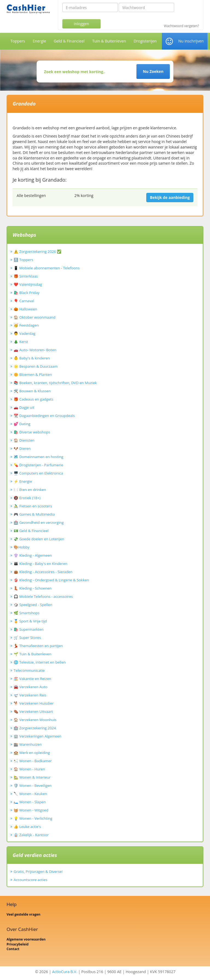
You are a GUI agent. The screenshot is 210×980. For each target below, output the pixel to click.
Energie (40, 41)
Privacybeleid (17, 944)
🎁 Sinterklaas (26, 276)
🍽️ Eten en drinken (30, 490)
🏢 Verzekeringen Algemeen (38, 736)
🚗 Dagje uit (24, 407)
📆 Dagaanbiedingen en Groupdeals (44, 416)
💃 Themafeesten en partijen (38, 646)
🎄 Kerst (21, 342)
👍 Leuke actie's (27, 827)
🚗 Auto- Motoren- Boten (35, 350)
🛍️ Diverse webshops (32, 432)
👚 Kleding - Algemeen (33, 555)
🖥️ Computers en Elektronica (38, 473)
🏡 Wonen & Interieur (32, 777)
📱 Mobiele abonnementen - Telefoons (47, 268)
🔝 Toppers (23, 260)
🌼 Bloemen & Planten (33, 375)
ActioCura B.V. (65, 972)
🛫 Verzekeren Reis (30, 695)
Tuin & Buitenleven (109, 41)
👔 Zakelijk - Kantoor (31, 835)
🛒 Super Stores (27, 638)
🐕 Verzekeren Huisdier (34, 703)
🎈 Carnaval (24, 301)
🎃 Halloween (25, 309)
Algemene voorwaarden (26, 939)
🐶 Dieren (22, 448)
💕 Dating (22, 424)
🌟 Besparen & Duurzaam (36, 366)
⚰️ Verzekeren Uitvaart (33, 712)
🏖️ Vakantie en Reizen (32, 679)
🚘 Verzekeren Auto (30, 687)
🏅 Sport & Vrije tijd (30, 621)
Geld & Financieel (69, 41)
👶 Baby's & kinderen (32, 358)
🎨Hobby (22, 547)
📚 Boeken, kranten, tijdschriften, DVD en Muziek (55, 383)
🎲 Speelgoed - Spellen (33, 605)
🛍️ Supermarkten (29, 629)
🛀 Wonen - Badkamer (33, 761)
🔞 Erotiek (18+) (27, 498)
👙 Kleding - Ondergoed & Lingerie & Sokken (51, 580)
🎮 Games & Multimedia (34, 514)
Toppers (18, 41)
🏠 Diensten (24, 440)
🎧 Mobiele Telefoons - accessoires (43, 596)
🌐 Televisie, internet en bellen (40, 662)
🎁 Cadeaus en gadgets (33, 399)
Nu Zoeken (153, 71)
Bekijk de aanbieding (170, 197)
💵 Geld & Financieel (31, 531)
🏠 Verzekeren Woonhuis (35, 720)
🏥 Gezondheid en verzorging (39, 522)
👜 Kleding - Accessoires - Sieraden (43, 572)
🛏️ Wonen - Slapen (30, 802)
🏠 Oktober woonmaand (35, 317)
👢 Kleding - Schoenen (33, 588)
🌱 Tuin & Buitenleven (33, 654)
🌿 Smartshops (27, 613)
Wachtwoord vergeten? (181, 26)
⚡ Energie (23, 481)
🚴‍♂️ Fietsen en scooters (33, 506)
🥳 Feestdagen (26, 325)
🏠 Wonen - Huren (29, 769)
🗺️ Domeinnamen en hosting (38, 457)
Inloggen (81, 24)
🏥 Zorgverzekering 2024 (35, 728)
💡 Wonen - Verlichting (33, 818)
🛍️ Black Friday (27, 293)
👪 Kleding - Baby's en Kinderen (40, 564)
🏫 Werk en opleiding (32, 753)
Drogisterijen (145, 41)
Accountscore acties (30, 880)
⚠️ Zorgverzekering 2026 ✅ (38, 252)
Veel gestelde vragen (24, 914)
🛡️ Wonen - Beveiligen (33, 785)
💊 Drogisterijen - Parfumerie (38, 465)
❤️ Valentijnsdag (28, 284)
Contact (13, 949)
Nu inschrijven (191, 41)
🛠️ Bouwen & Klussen (32, 391)
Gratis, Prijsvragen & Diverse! (38, 872)
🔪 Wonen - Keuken (30, 794)
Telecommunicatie (29, 670)
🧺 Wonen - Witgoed (31, 810)
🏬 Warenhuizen (28, 744)
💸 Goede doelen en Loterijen (39, 539)
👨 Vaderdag (25, 333)
